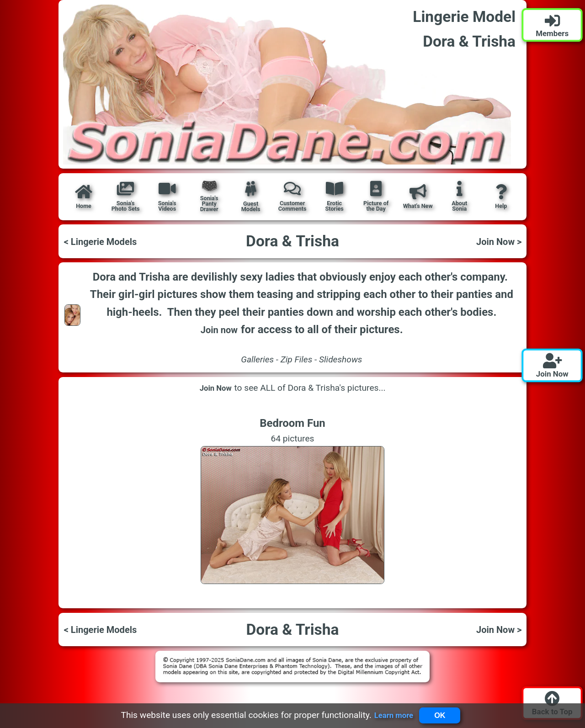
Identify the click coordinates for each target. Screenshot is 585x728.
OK (443, 714)
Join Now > (495, 241)
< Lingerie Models (106, 241)
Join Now (216, 388)
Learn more (389, 714)
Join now (219, 330)
